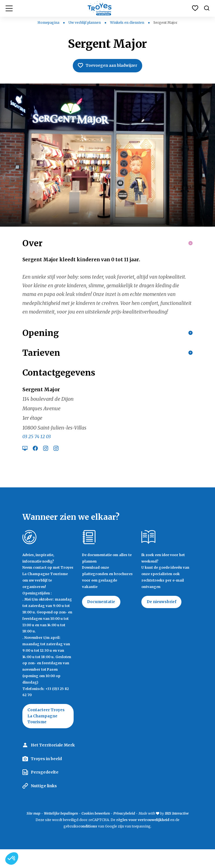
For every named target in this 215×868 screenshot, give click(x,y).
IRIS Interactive (177, 832)
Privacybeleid (124, 832)
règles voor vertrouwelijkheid (143, 839)
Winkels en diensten (128, 22)
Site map (33, 832)
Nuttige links (44, 805)
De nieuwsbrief (162, 620)
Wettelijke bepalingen (61, 832)
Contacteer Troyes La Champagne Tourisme (47, 734)
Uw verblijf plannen (85, 22)
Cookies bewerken (96, 832)
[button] (12, 858)
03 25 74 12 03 (37, 454)
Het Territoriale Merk (53, 764)
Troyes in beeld (46, 777)
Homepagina (48, 22)
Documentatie (102, 620)
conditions (88, 845)
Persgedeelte (45, 791)
